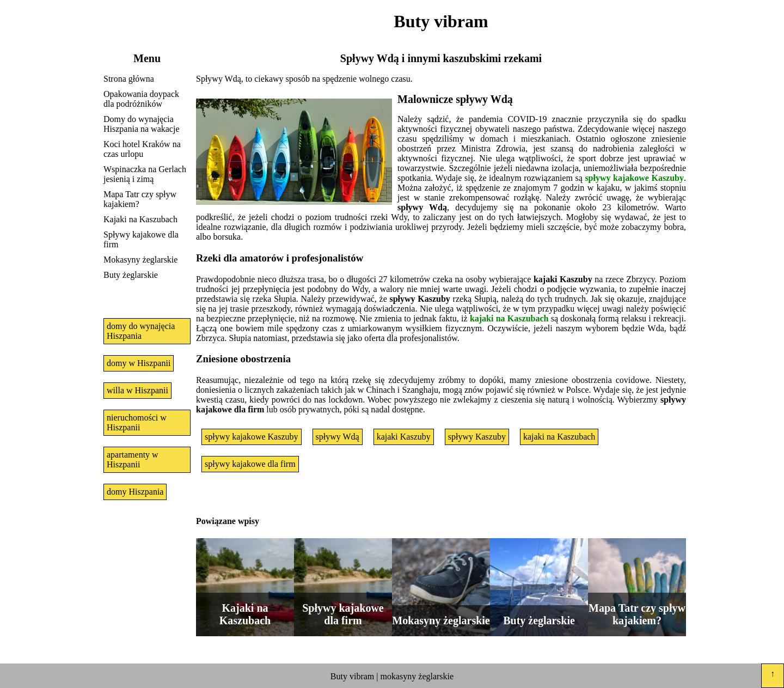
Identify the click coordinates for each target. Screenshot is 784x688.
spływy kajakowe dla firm (250, 464)
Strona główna (129, 79)
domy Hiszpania (135, 492)
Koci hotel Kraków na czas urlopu (142, 149)
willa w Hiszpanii (137, 390)
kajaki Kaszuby (404, 437)
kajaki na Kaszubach (509, 318)
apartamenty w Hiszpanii (133, 459)
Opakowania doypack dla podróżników (141, 99)
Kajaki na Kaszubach (140, 219)
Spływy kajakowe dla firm (141, 239)
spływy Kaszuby (477, 437)
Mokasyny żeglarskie (140, 260)
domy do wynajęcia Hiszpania (141, 331)
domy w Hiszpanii (139, 363)
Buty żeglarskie (131, 275)
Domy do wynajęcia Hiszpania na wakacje (141, 124)
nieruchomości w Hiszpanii (137, 422)
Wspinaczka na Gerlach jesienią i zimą (145, 174)
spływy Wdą (338, 437)
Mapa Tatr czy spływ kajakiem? (140, 199)
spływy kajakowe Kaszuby (634, 178)
